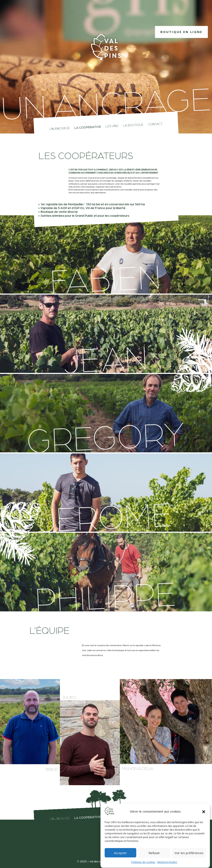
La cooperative (87, 127)
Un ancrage (60, 129)
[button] (204, 822)
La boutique (133, 125)
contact (155, 124)
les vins (112, 126)
